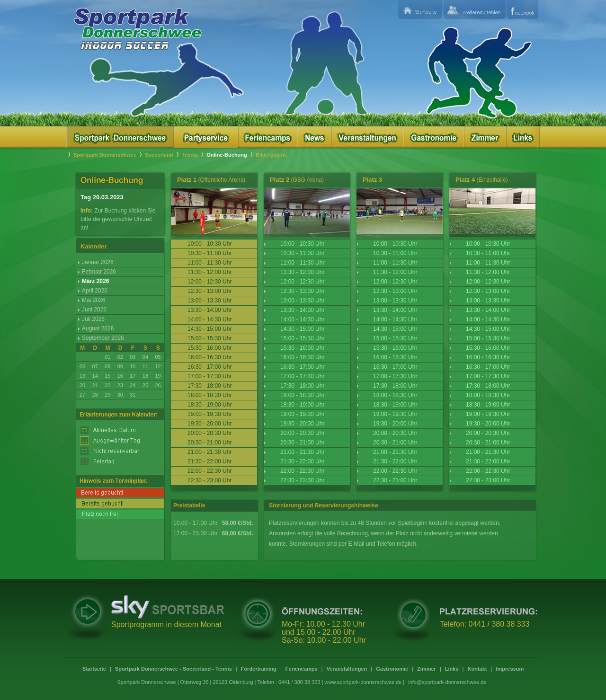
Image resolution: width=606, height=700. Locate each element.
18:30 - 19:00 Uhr (302, 405)
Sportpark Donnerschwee (105, 155)
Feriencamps (302, 669)
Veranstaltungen (347, 669)
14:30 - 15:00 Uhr (302, 329)
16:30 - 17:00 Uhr (302, 367)
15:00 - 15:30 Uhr (302, 338)
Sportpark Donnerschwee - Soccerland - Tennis (174, 669)
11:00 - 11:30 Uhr (302, 263)
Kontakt (477, 669)
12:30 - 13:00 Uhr (302, 291)
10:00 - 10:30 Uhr (302, 244)
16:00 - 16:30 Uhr (302, 357)
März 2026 (95, 281)
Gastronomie (392, 669)
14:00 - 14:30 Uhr (302, 319)
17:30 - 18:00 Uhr (302, 386)
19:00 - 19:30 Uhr (302, 414)
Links (452, 669)
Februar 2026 (99, 272)
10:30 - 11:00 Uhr (302, 253)
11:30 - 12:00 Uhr (302, 272)
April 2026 (95, 291)
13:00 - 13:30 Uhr (302, 301)
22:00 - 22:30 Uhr (302, 471)
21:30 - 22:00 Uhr (302, 461)
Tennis (190, 155)
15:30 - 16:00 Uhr (302, 348)
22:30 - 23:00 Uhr (302, 480)
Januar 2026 (98, 262)
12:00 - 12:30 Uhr (302, 282)
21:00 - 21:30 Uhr (302, 452)
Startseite (94, 669)
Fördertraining (259, 669)
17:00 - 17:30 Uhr (302, 376)
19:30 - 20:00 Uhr (302, 424)
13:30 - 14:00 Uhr (302, 310)
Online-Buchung (227, 155)
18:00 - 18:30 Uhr (302, 395)
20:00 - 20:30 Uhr (302, 433)
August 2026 (98, 328)
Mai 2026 (94, 300)
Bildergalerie (272, 155)
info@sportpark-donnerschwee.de (447, 682)
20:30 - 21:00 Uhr (302, 443)
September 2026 (103, 338)
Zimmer (427, 669)
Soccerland (159, 155)
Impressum (510, 669)
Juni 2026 (94, 310)
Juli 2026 (93, 319)
